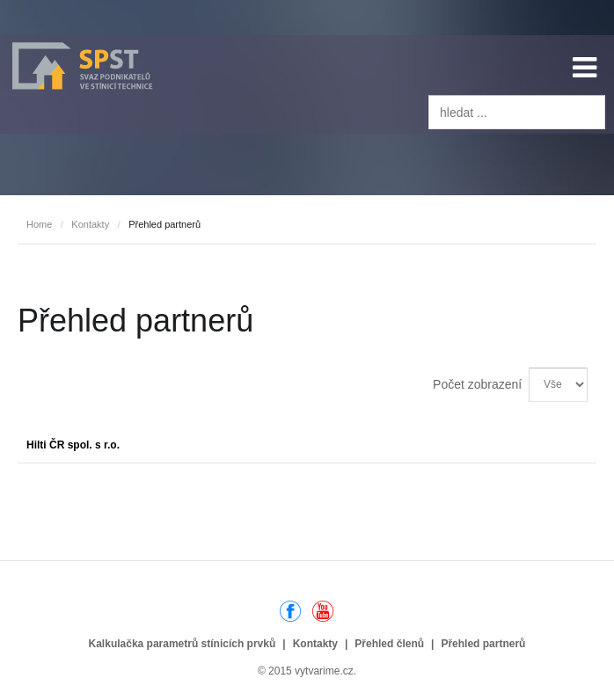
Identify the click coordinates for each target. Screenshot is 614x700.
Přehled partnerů (483, 644)
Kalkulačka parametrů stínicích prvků (183, 644)
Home (39, 224)
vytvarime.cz (324, 671)
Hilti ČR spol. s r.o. (73, 445)
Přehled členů (389, 644)
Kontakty (90, 224)
